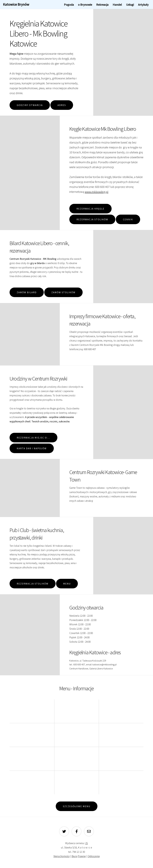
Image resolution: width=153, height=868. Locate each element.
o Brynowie (85, 5)
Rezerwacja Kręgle (90, 209)
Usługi (130, 5)
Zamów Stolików (63, 292)
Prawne (82, 856)
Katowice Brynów (16, 4)
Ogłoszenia (94, 856)
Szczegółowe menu (77, 806)
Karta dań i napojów (32, 448)
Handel (117, 5)
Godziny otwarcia (30, 105)
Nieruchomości (62, 856)
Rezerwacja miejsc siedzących (37, 438)
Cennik (128, 219)
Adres (62, 105)
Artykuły (143, 5)
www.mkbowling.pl (97, 192)
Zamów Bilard (27, 292)
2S (87, 843)
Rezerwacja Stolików (92, 219)
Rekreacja (102, 5)
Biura (74, 856)
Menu (67, 584)
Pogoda (69, 5)
